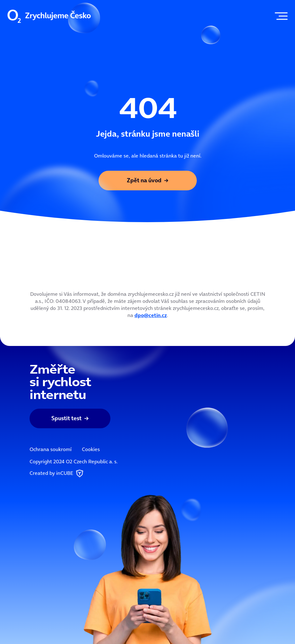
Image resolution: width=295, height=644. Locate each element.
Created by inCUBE (57, 474)
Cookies (91, 449)
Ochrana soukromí (51, 449)
